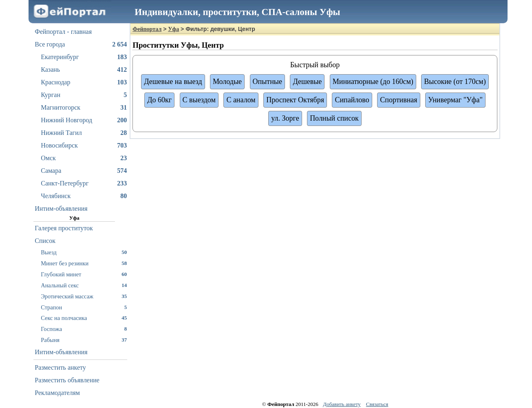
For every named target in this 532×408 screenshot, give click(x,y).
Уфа (173, 29)
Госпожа (84, 329)
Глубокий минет (84, 274)
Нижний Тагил (84, 133)
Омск (84, 158)
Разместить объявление (67, 380)
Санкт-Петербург (84, 183)
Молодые (227, 82)
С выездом (199, 100)
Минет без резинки (84, 263)
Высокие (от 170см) (455, 82)
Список (45, 241)
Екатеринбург (84, 57)
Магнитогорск (84, 108)
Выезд (84, 252)
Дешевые (307, 82)
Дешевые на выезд (173, 82)
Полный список (334, 118)
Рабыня (84, 340)
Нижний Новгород (84, 120)
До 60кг (159, 100)
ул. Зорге (285, 118)
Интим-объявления (61, 208)
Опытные (267, 82)
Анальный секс (84, 285)
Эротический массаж (84, 296)
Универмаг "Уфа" (455, 100)
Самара (84, 171)
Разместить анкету (60, 367)
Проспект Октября (295, 100)
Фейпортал (147, 29)
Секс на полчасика (84, 318)
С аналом (241, 100)
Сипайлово (352, 100)
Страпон (84, 307)
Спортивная (398, 100)
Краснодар (84, 82)
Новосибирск (84, 146)
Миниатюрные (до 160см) (373, 82)
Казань (84, 70)
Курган (84, 95)
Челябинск (84, 196)
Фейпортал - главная (63, 32)
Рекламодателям (57, 393)
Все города (81, 44)
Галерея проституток (64, 228)
